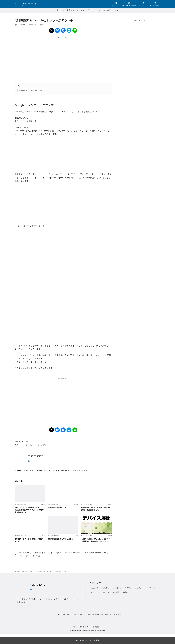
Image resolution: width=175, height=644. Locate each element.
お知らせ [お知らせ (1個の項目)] (118, 588)
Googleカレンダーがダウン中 (31, 90)
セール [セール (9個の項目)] (106, 592)
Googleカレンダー (33, 445)
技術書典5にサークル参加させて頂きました (29, 540)
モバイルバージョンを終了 (88, 640)
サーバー (116, 4)
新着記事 (25, 571)
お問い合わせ (155, 4)
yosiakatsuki (87, 631)
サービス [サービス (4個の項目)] (96, 592)
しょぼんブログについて (63, 615)
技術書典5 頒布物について (58, 507)
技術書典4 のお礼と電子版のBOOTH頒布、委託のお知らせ (96, 509)
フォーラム (143, 4)
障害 (44, 445)
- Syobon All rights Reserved (91, 627)
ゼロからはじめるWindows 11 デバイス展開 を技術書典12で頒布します (96, 540)
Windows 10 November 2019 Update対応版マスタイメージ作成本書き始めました (29, 510)
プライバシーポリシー (95, 615)
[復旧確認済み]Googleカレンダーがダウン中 (51, 571)
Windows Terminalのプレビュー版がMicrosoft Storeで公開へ (86, 554)
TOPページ (117, 615)
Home (17, 571)
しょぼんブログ (26, 4)
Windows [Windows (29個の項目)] (106, 588)
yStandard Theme (75, 631)
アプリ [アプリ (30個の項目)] (129, 588)
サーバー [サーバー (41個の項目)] (153, 588)
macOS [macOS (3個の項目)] (95, 588)
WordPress (102, 631)
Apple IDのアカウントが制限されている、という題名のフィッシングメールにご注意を (39, 554)
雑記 (43, 25)
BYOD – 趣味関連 (129, 4)
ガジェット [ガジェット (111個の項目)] (141, 588)
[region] (63, 58)
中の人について (79, 615)
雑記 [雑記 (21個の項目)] (126, 592)
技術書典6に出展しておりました (61, 539)
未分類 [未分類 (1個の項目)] (117, 592)
